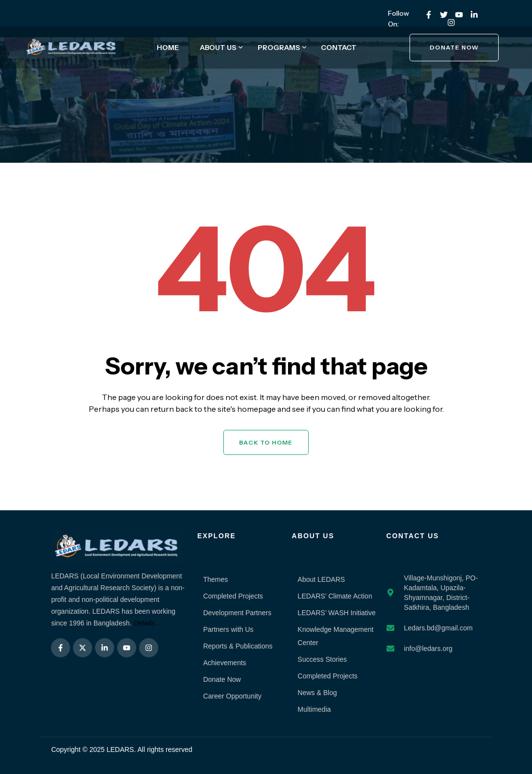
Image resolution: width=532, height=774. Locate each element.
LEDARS (120, 749)
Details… (148, 623)
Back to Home (266, 442)
